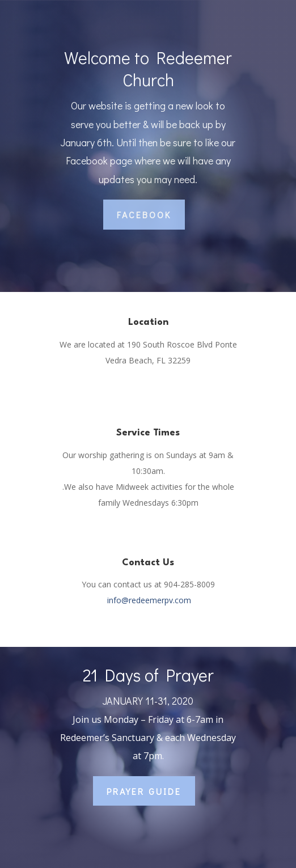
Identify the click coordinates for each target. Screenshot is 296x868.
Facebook (144, 215)
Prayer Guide (144, 791)
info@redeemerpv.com (149, 600)
